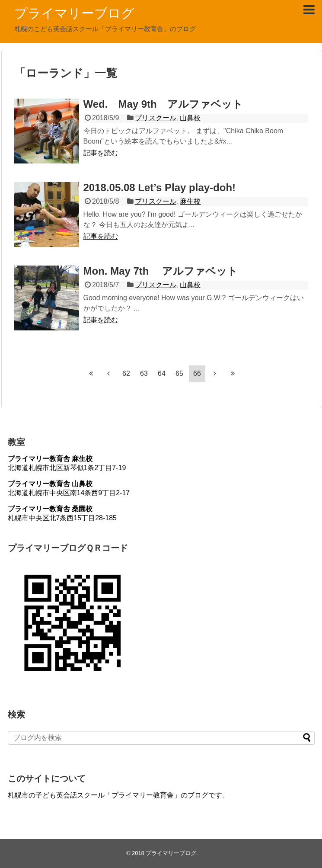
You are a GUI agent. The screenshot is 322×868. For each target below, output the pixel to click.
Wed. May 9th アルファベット (163, 104)
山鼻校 (190, 118)
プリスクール (156, 118)
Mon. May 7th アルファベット (161, 271)
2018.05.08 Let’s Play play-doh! (160, 187)
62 (126, 373)
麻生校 (190, 201)
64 (162, 373)
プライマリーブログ (74, 13)
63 (144, 373)
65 (179, 373)
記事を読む (101, 153)
